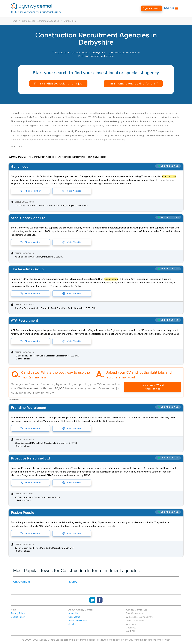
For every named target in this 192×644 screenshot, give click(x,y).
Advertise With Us (78, 621)
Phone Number (30, 191)
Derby (73, 582)
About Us (73, 613)
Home (14, 21)
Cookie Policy (18, 617)
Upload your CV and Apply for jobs (153, 387)
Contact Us (74, 617)
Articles (72, 624)
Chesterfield (22, 582)
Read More (16, 147)
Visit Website (72, 191)
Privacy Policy (18, 613)
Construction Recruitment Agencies (40, 21)
